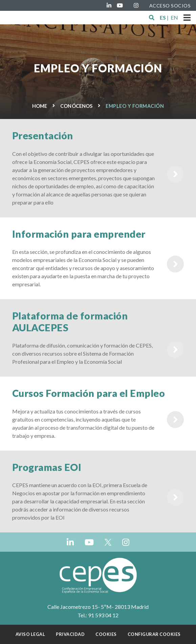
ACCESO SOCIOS (170, 6)
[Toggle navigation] (187, 18)
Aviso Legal (30, 634)
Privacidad (70, 634)
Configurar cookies (154, 634)
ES (163, 17)
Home (40, 106)
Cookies (106, 634)
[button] (152, 18)
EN (174, 17)
